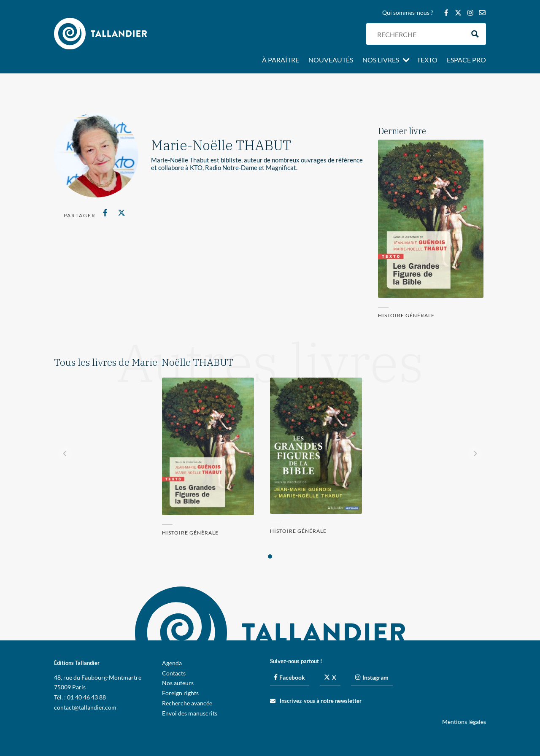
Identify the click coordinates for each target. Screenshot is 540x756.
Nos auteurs (178, 683)
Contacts (174, 673)
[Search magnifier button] (475, 34)
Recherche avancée (187, 703)
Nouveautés (331, 60)
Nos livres (381, 60)
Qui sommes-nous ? (408, 13)
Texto (427, 60)
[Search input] (419, 34)
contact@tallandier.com (85, 707)
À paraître (281, 60)
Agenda (172, 663)
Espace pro (466, 60)
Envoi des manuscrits (190, 713)
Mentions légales (464, 722)
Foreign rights (180, 693)
